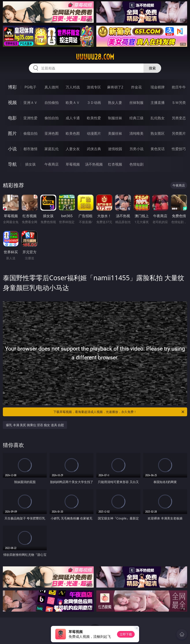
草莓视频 (73, 164)
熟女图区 (158, 133)
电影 (12, 118)
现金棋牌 (158, 87)
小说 (12, 149)
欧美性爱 (94, 118)
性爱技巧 (179, 149)
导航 (12, 164)
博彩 (12, 87)
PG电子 (30, 87)
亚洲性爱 (30, 118)
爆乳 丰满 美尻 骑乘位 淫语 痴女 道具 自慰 (35, 425)
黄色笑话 (158, 149)
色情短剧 (136, 164)
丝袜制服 (136, 103)
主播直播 (158, 103)
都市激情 (30, 149)
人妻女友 (73, 149)
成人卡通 (73, 118)
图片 (12, 133)
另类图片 (179, 133)
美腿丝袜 (115, 133)
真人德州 (52, 87)
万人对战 (73, 87)
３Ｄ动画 (94, 103)
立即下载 (126, 634)
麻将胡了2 (115, 87)
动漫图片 (94, 133)
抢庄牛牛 (179, 87)
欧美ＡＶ (73, 103)
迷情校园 (115, 149)
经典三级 (136, 118)
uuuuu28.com (95, 57)
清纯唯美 (136, 133)
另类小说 (136, 149)
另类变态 (179, 118)
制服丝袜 (115, 118)
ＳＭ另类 (179, 103)
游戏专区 (94, 87)
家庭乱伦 (52, 149)
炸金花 (136, 87)
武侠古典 (94, 149)
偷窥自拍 (30, 133)
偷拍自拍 (52, 118)
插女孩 (30, 164)
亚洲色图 (52, 133)
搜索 (152, 68)
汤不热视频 (94, 164)
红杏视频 (115, 164)
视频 (12, 102)
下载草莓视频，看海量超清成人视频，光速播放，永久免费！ (119, 412)
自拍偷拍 (52, 103)
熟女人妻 (115, 103)
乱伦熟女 (158, 118)
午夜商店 (52, 164)
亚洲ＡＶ (30, 103)
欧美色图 (73, 133)
